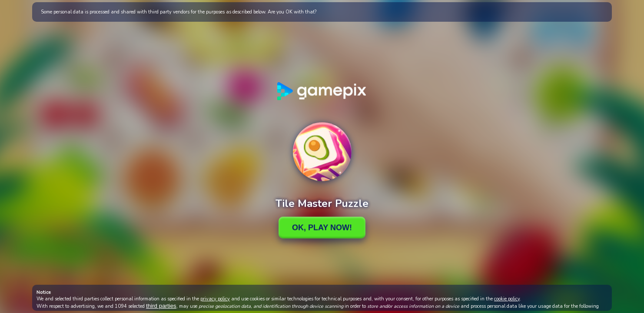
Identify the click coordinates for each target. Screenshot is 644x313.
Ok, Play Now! (322, 227)
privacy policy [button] (215, 299)
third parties (161, 306)
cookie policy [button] (507, 299)
